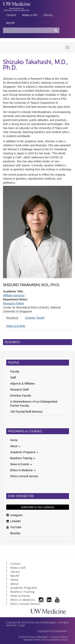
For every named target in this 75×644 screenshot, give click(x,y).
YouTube (16, 527)
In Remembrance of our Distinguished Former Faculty (34, 404)
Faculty (15, 371)
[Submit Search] (56, 30)
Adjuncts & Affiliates (22, 384)
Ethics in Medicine (23, 470)
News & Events (21, 464)
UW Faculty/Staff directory (26, 412)
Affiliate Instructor (14, 295)
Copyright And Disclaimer (52, 631)
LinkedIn (15, 521)
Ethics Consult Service (24, 476)
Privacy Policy (59, 637)
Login (22, 625)
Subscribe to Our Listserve (38, 507)
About (15, 446)
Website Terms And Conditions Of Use (46, 640)
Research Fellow (13, 303)
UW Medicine (17, 4)
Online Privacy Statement (33, 637)
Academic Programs (24, 452)
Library (48, 15)
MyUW (10, 23)
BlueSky (15, 533)
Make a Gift (30, 15)
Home (14, 440)
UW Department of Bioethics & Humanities (17, 9)
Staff (13, 377)
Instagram (16, 515)
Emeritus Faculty (21, 396)
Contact (11, 15)
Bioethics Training (23, 458)
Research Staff (19, 390)
